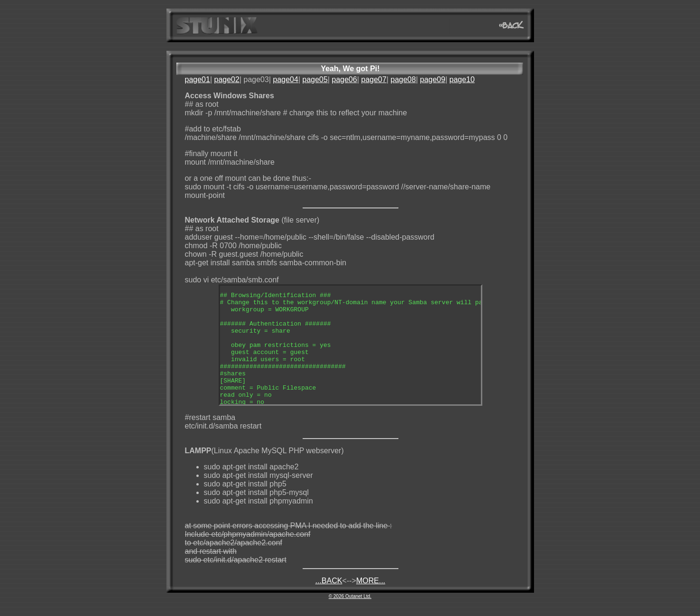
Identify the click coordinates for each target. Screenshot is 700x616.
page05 (315, 79)
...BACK (329, 581)
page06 (344, 79)
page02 (227, 79)
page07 (373, 79)
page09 (432, 79)
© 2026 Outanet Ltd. (350, 596)
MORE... (371, 581)
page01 (198, 79)
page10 (462, 79)
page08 (403, 79)
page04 (285, 79)
